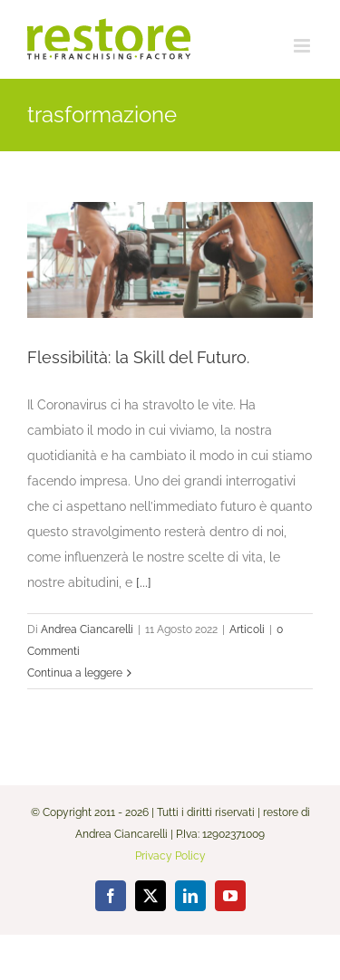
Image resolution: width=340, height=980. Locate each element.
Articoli (247, 629)
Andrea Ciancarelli (87, 629)
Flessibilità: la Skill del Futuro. (138, 357)
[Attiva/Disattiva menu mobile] (303, 46)
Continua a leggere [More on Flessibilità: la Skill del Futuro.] (75, 673)
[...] (144, 582)
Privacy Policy (170, 856)
